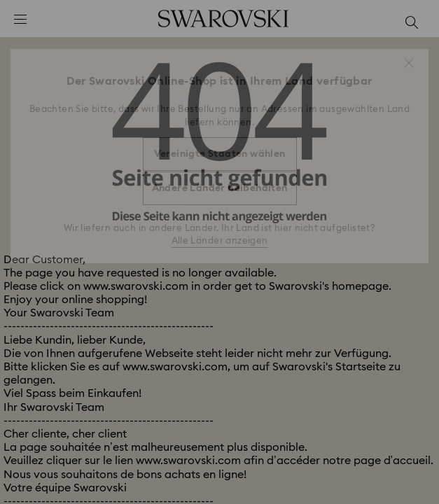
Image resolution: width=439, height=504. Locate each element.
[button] (409, 63)
